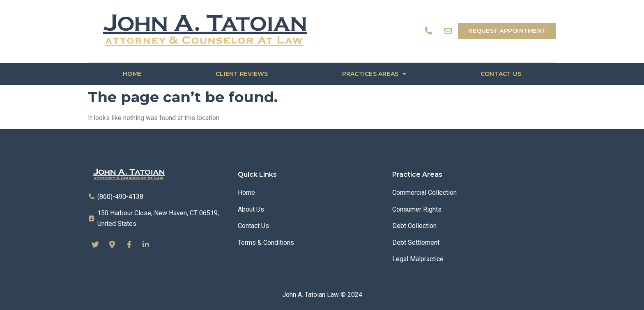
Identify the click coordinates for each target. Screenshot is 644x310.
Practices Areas (374, 74)
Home (132, 74)
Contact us (501, 74)
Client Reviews (242, 74)
